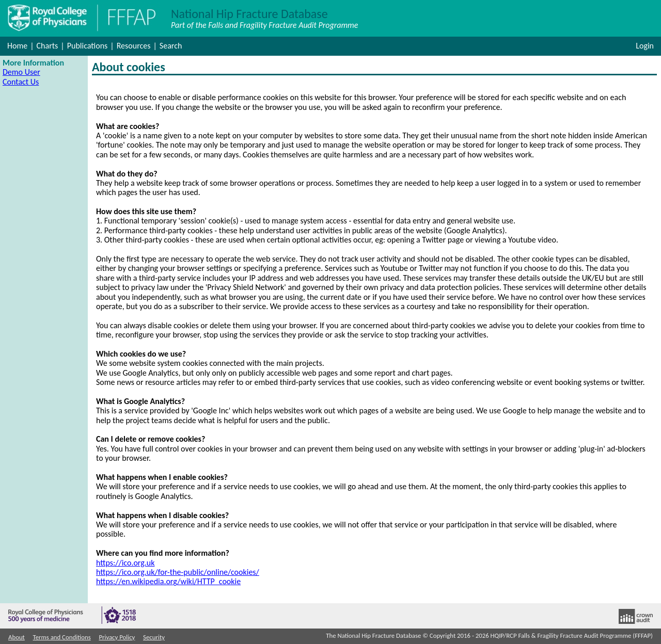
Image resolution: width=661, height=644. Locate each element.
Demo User (21, 72)
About (17, 637)
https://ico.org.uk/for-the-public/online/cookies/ (178, 572)
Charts (48, 46)
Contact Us (21, 82)
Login (645, 46)
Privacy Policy (117, 637)
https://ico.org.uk (125, 563)
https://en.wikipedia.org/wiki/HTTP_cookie (168, 581)
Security (154, 637)
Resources (134, 46)
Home (17, 46)
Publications (88, 46)
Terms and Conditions (62, 637)
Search (171, 46)
